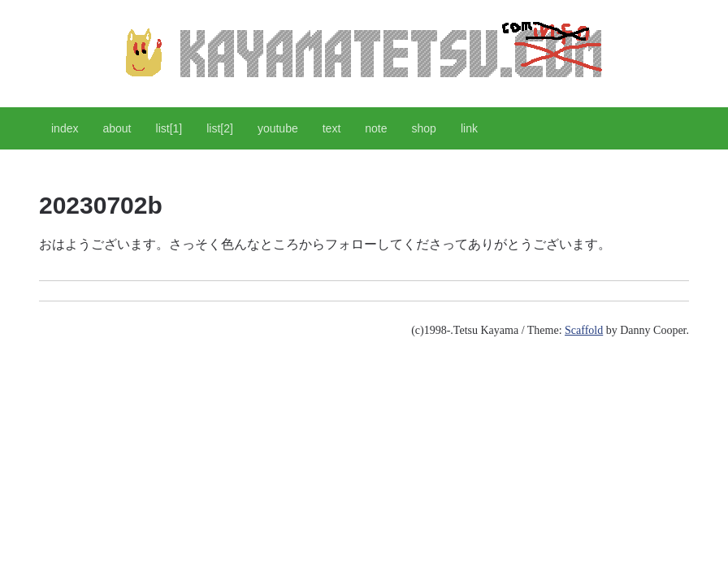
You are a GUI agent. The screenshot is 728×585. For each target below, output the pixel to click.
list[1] (169, 128)
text (332, 128)
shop (424, 128)
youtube (278, 128)
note (376, 128)
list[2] (220, 128)
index (65, 128)
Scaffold (584, 330)
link (469, 128)
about (117, 128)
